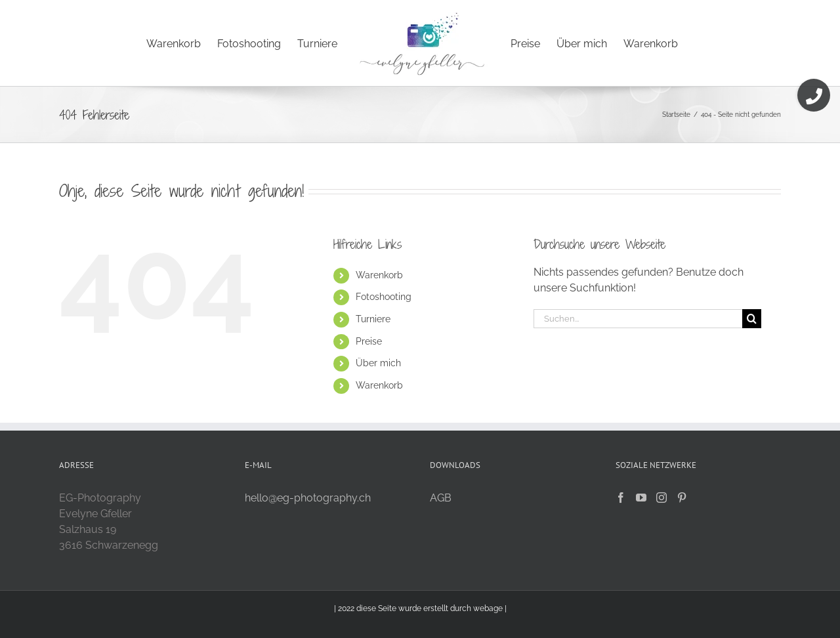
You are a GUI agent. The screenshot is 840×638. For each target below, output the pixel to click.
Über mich (378, 363)
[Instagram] (661, 498)
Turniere (373, 319)
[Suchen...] (638, 319)
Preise (369, 341)
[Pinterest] (682, 498)
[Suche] (752, 319)
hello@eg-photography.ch (308, 498)
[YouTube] (641, 498)
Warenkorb (379, 275)
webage (488, 608)
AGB (441, 498)
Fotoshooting (384, 297)
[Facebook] (621, 498)
